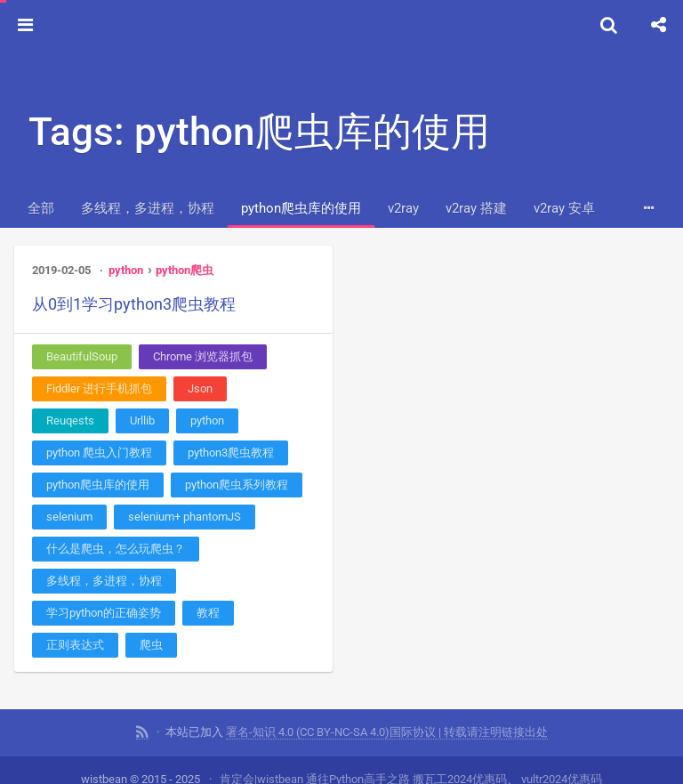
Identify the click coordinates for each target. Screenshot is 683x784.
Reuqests (70, 420)
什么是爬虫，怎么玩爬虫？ (116, 549)
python (126, 270)
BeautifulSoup (82, 356)
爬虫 (151, 645)
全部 (41, 208)
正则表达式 (75, 645)
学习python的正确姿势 (104, 613)
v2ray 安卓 (564, 208)
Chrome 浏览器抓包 (203, 356)
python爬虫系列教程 (237, 485)
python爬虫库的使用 (301, 208)
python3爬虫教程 (231, 453)
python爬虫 (185, 270)
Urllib (142, 420)
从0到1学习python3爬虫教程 (134, 304)
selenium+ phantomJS (185, 517)
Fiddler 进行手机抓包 (99, 388)
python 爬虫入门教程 (99, 453)
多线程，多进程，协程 (148, 208)
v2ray (403, 208)
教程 (208, 613)
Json (200, 388)
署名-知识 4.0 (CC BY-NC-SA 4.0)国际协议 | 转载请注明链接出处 (387, 732)
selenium (69, 517)
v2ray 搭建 (476, 208)
